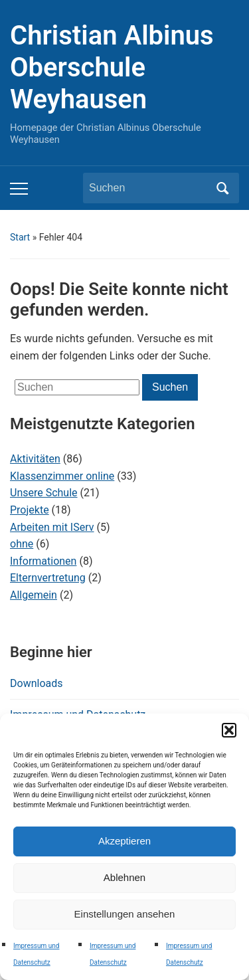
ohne (22, 544)
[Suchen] (149, 188)
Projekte (30, 510)
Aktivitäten (35, 459)
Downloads (36, 683)
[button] (229, 730)
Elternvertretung (48, 578)
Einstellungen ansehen (125, 914)
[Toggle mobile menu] (19, 189)
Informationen (43, 561)
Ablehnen (124, 877)
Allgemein (34, 595)
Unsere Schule (44, 493)
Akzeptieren (124, 841)
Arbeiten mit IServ (52, 527)
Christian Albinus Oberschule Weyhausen (112, 67)
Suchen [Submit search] (222, 188)
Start (20, 237)
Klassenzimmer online (62, 476)
